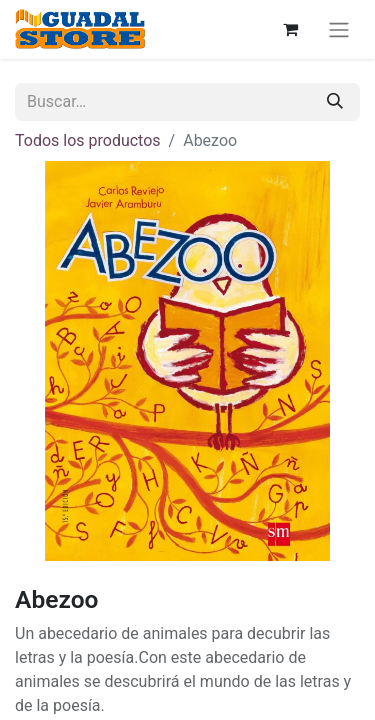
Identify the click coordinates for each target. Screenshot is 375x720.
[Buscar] (335, 102)
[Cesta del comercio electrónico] (290, 29)
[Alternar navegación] (339, 29)
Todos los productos (88, 140)
